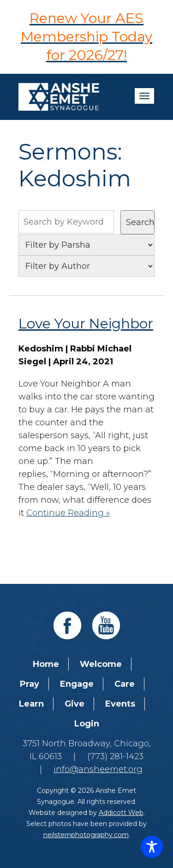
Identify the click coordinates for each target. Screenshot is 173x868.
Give (75, 704)
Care (125, 684)
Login (87, 724)
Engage (77, 684)
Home (46, 664)
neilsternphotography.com (86, 835)
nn (86, 266)
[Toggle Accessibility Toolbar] (152, 847)
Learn (31, 704)
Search (140, 222)
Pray (30, 684)
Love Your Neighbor (86, 324)
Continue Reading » (68, 513)
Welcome (101, 664)
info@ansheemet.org (98, 769)
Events (120, 704)
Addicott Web (121, 813)
